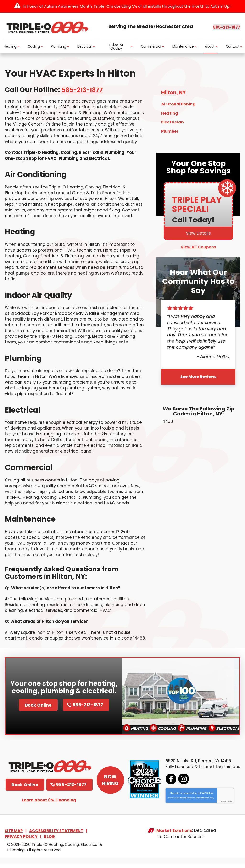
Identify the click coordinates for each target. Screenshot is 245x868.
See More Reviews (198, 374)
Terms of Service (202, 803)
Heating (170, 113)
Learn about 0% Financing (49, 805)
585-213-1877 (213, 26)
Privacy (221, 806)
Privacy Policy (185, 803)
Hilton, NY (174, 93)
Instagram (183, 784)
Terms (228, 806)
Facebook (170, 784)
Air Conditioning (179, 104)
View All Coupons (198, 246)
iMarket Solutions (174, 836)
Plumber (170, 130)
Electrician (173, 121)
